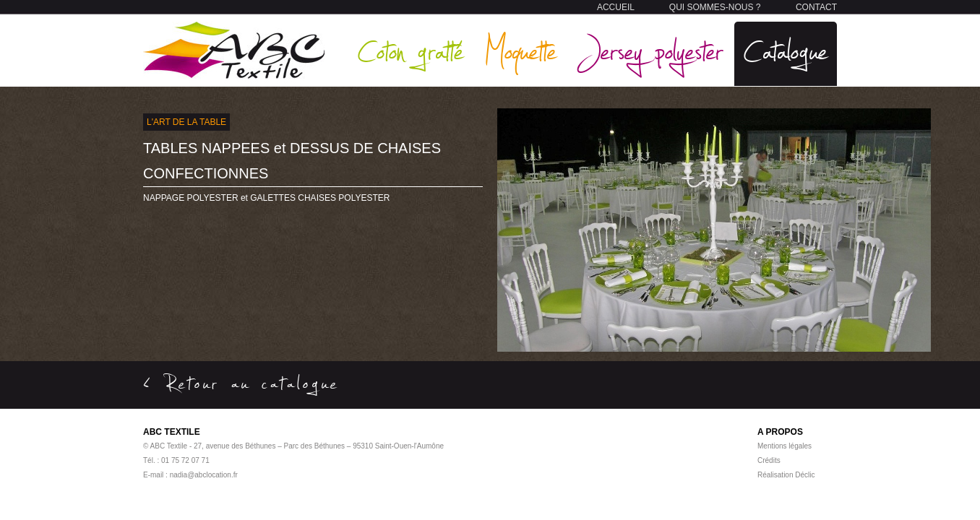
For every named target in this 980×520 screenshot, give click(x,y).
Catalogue (786, 50)
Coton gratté (411, 50)
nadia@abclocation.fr (204, 475)
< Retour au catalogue (241, 383)
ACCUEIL (616, 7)
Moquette (520, 50)
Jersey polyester (650, 50)
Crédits (769, 460)
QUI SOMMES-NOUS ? (715, 7)
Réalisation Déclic (786, 475)
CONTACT (816, 7)
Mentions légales (785, 446)
